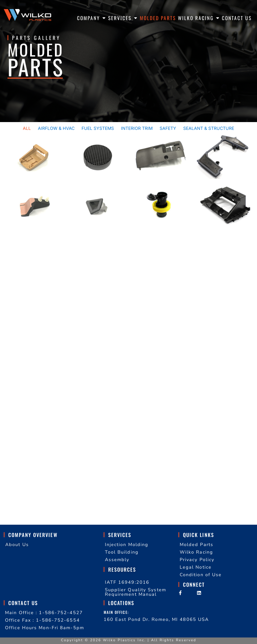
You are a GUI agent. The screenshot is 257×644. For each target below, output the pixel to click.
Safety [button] (168, 128)
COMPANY (92, 18)
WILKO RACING (199, 18)
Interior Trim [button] (137, 128)
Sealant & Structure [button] (209, 128)
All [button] (27, 128)
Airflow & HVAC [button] (56, 128)
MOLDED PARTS (158, 18)
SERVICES (123, 18)
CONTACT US (237, 18)
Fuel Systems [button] (98, 128)
